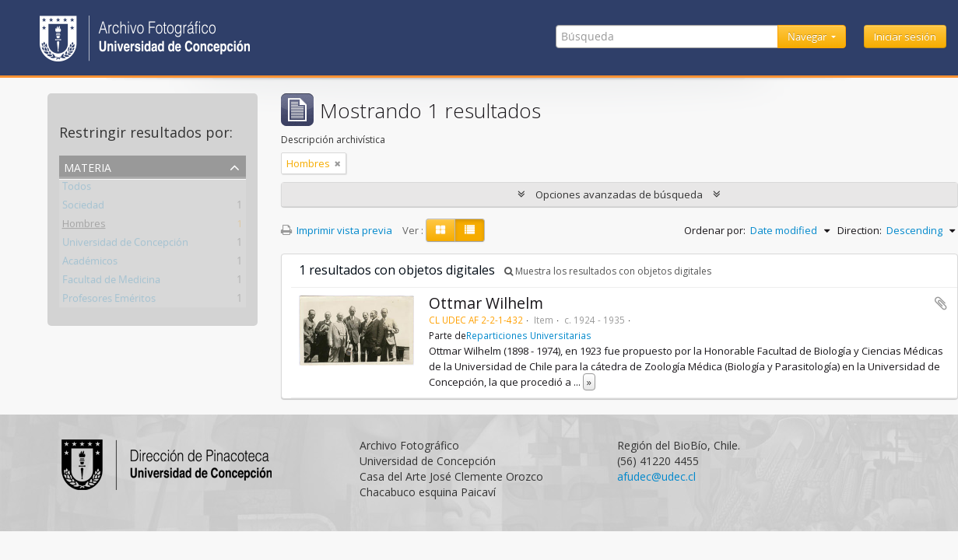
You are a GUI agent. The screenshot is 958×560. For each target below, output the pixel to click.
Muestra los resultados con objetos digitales (608, 271)
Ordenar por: (715, 230)
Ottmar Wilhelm (486, 303)
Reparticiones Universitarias (529, 335)
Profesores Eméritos (109, 301)
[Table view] (470, 230)
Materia (88, 166)
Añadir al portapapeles (941, 303)
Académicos (90, 264)
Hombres (84, 226)
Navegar (808, 37)
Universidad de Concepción (125, 245)
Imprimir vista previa (337, 230)
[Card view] (440, 230)
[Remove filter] (338, 163)
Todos (77, 189)
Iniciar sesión (905, 37)
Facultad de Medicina (111, 282)
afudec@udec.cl (656, 476)
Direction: (860, 230)
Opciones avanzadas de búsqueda (619, 194)
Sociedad (83, 208)
